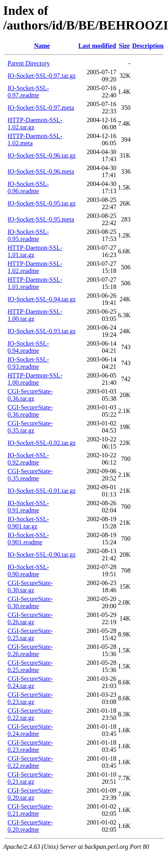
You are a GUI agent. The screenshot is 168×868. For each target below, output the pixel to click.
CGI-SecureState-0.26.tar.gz (30, 618)
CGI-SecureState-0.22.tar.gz (30, 714)
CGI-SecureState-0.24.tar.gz (30, 682)
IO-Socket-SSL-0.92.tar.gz (42, 443)
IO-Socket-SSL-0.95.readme (28, 235)
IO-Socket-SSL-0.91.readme (28, 507)
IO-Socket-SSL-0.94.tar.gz (42, 299)
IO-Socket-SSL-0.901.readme (28, 539)
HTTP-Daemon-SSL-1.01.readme (35, 283)
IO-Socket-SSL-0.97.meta (41, 108)
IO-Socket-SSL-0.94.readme (28, 347)
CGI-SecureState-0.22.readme (30, 762)
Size (124, 46)
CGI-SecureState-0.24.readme (30, 730)
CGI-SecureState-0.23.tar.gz (30, 698)
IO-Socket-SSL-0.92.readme (28, 459)
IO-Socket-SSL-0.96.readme (28, 187)
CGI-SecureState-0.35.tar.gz (30, 427)
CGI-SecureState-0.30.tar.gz (30, 586)
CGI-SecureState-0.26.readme (30, 650)
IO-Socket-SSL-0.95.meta (41, 219)
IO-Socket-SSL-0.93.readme (28, 363)
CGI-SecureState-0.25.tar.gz (30, 634)
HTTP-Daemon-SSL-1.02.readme (35, 267)
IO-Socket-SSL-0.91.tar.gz (42, 491)
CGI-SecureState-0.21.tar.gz (30, 778)
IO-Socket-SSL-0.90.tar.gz (42, 555)
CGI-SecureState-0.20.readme (30, 826)
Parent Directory (29, 63)
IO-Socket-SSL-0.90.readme (28, 570)
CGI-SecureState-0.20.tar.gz (30, 794)
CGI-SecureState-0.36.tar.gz (30, 395)
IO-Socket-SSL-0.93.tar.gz (42, 331)
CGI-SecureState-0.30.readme (30, 602)
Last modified (97, 46)
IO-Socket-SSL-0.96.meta (41, 171)
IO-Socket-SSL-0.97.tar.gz (42, 76)
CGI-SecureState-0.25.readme (30, 666)
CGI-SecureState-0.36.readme (30, 411)
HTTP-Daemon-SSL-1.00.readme (35, 379)
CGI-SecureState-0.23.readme (30, 746)
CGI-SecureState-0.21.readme (30, 810)
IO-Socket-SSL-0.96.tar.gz (42, 155)
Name (42, 46)
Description (148, 46)
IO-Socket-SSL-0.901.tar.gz (28, 523)
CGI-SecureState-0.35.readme (30, 475)
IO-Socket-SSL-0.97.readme (28, 92)
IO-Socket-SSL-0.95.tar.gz (42, 203)
